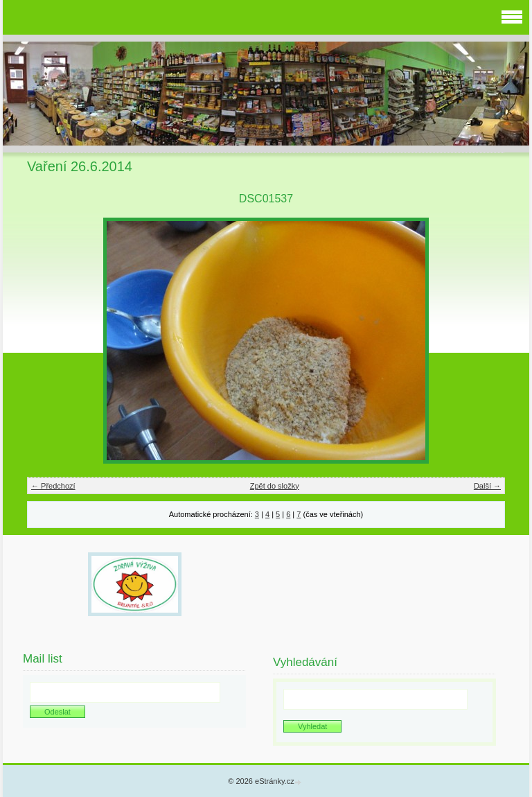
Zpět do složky (275, 486)
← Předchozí (53, 486)
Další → (487, 486)
